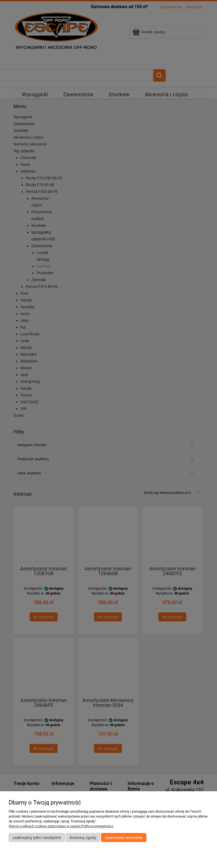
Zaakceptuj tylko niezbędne (37, 837)
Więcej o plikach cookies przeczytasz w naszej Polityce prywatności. (61, 826)
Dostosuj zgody (83, 837)
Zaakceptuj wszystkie (124, 837)
